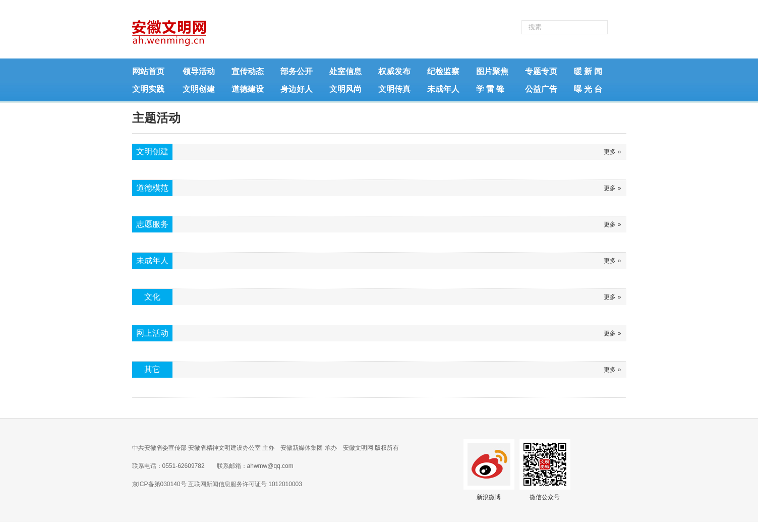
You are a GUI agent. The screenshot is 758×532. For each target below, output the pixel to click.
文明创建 (199, 89)
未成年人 (443, 89)
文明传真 (394, 89)
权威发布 (394, 71)
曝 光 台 (588, 89)
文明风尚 (345, 89)
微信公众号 (545, 497)
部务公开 (297, 71)
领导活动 (199, 71)
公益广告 (541, 89)
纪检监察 (443, 71)
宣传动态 (248, 71)
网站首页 (148, 71)
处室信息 (345, 71)
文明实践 (148, 89)
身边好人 (297, 89)
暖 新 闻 (588, 71)
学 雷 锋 (490, 89)
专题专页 (541, 71)
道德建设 (248, 89)
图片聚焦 (492, 71)
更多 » (612, 152)
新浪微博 (489, 497)
